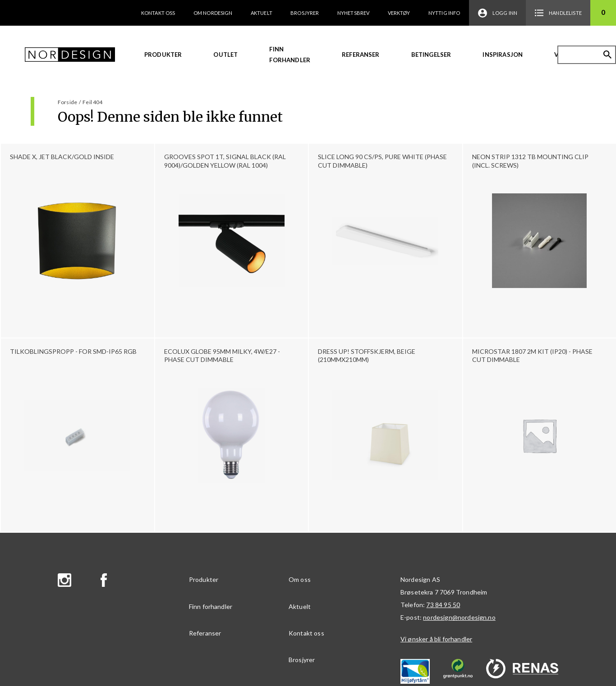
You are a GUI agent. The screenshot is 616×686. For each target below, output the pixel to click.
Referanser (361, 55)
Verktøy (399, 13)
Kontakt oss (158, 13)
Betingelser (431, 55)
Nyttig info (444, 13)
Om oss (300, 579)
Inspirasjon (503, 55)
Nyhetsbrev (354, 13)
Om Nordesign (213, 13)
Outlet (225, 55)
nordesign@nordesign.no (459, 617)
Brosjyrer (305, 13)
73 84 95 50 (443, 605)
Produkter (163, 55)
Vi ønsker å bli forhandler (436, 639)
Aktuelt (262, 13)
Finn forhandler (290, 55)
